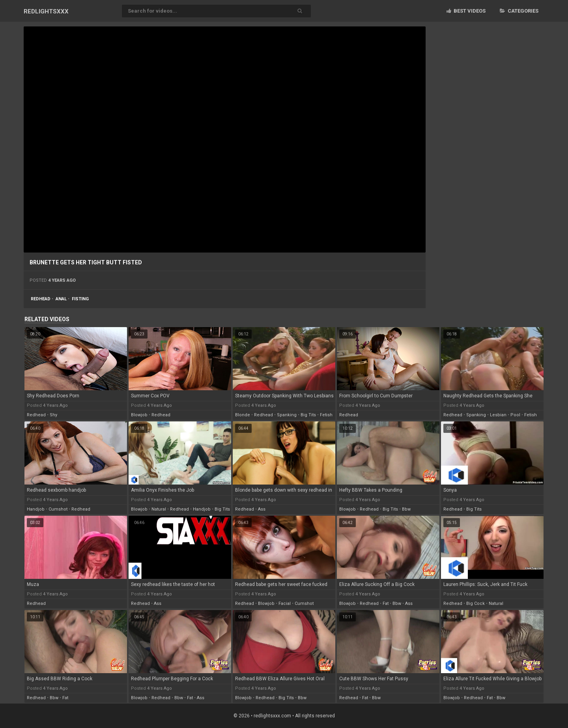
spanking (287, 415)
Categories (519, 11)
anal (61, 299)
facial (285, 604)
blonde (243, 415)
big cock (476, 604)
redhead (41, 299)
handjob (36, 509)
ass (262, 509)
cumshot (58, 509)
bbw (406, 509)
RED (46, 11)
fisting (80, 299)
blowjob (139, 415)
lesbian (498, 415)
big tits (308, 415)
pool (515, 415)
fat (386, 604)
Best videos (466, 11)
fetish (326, 415)
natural (159, 509)
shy (53, 415)
